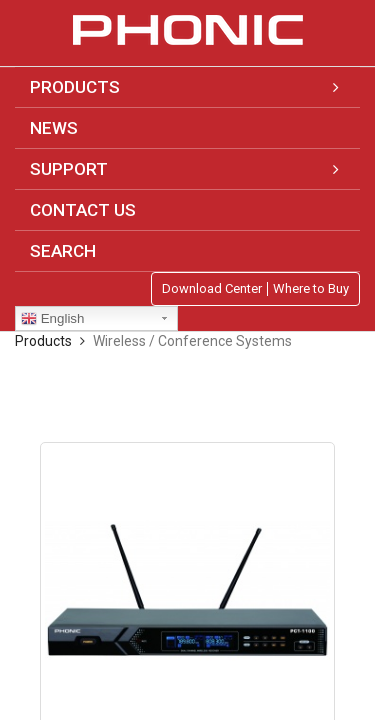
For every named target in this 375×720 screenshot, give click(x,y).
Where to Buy (311, 289)
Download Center (212, 289)
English (52, 319)
